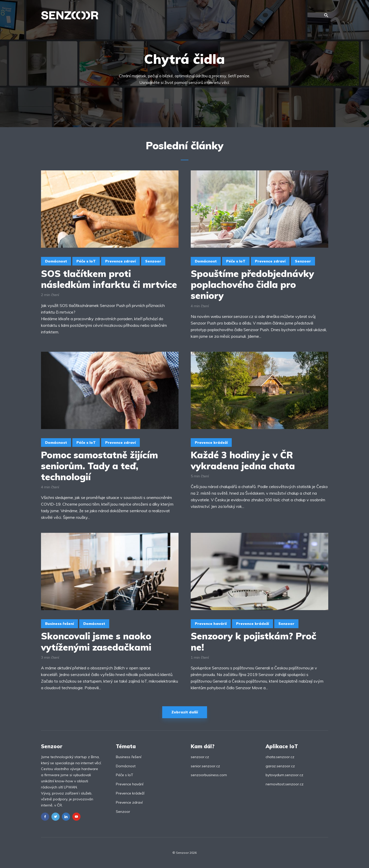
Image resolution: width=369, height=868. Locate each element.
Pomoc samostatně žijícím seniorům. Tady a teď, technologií (99, 466)
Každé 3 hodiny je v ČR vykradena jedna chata (243, 460)
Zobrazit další (185, 712)
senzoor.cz (200, 757)
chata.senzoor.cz (280, 757)
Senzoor (153, 261)
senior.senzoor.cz (205, 766)
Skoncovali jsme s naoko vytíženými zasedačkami (96, 641)
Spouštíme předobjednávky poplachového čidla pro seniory (252, 285)
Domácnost (56, 261)
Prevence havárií (211, 624)
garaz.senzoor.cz (280, 766)
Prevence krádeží (211, 443)
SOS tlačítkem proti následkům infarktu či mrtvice (109, 279)
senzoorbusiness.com (209, 775)
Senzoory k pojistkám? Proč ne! (254, 641)
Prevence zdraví (120, 261)
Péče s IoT (86, 261)
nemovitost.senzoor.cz (285, 784)
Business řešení (59, 624)
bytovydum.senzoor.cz (284, 775)
